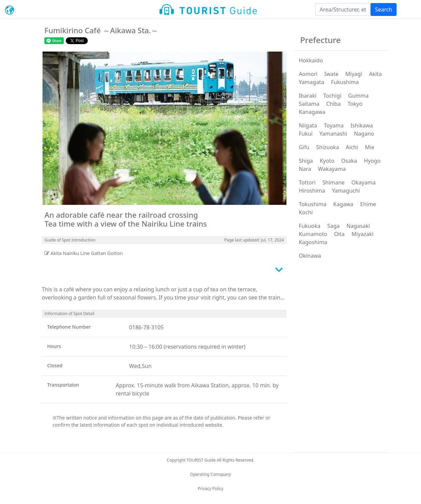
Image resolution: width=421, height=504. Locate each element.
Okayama (364, 182)
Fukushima (345, 82)
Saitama (309, 104)
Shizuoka (328, 147)
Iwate (332, 74)
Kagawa (343, 204)
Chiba (333, 104)
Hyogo (372, 161)
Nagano (364, 134)
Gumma (358, 96)
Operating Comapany (211, 474)
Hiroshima (312, 191)
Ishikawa (362, 125)
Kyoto (327, 161)
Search (384, 9)
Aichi (352, 147)
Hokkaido (311, 60)
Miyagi (354, 74)
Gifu (304, 147)
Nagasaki (358, 226)
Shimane (334, 182)
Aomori (308, 74)
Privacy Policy (210, 489)
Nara (305, 169)
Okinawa (310, 256)
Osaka (349, 161)
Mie (370, 147)
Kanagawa (312, 112)
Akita (376, 74)
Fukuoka (309, 226)
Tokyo (355, 104)
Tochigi (332, 96)
